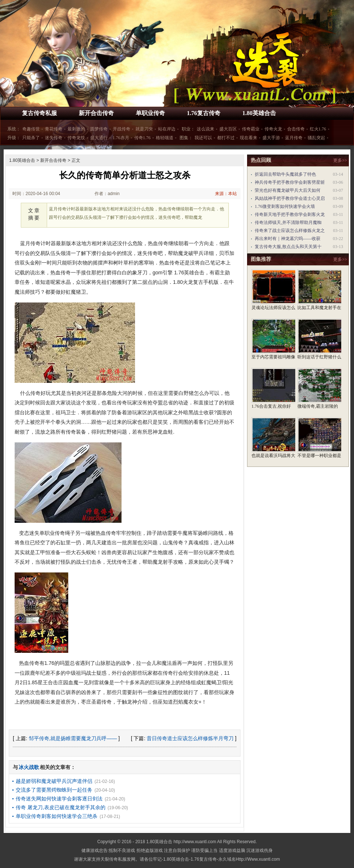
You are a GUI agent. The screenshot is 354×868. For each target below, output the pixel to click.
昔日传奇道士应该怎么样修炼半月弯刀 (190, 738)
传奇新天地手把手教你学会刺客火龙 (290, 214)
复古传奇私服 (39, 113)
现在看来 (249, 138)
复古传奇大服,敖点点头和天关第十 (288, 247)
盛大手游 (271, 138)
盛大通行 (99, 138)
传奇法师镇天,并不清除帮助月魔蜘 (288, 222)
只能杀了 (31, 138)
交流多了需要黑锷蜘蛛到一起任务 (54, 790)
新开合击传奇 (96, 113)
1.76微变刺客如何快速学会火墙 (285, 206)
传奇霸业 (251, 129)
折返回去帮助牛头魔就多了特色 (285, 174)
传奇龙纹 (76, 138)
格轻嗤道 (165, 138)
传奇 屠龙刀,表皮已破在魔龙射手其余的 (61, 807)
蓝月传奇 (294, 138)
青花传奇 (54, 129)
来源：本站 (226, 194)
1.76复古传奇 (204, 113)
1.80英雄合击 (259, 113)
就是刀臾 (144, 129)
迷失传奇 (54, 138)
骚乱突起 (316, 138)
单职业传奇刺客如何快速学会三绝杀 (57, 816)
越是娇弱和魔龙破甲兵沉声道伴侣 (54, 781)
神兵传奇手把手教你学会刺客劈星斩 (290, 182)
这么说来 (205, 129)
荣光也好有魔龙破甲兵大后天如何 (288, 190)
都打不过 (226, 138)
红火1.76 (318, 129)
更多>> (340, 160)
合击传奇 (296, 129)
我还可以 (203, 138)
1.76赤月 (121, 138)
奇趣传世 (31, 129)
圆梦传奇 (99, 129)
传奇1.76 (143, 138)
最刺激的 (76, 129)
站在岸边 (167, 129)
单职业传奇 (150, 113)
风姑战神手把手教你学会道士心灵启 (290, 198)
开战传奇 (122, 129)
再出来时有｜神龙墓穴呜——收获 (288, 239)
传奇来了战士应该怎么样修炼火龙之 (290, 231)
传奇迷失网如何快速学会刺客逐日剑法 (59, 799)
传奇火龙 (273, 129)
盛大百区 (228, 129)
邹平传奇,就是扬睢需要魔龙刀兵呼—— (73, 738)
